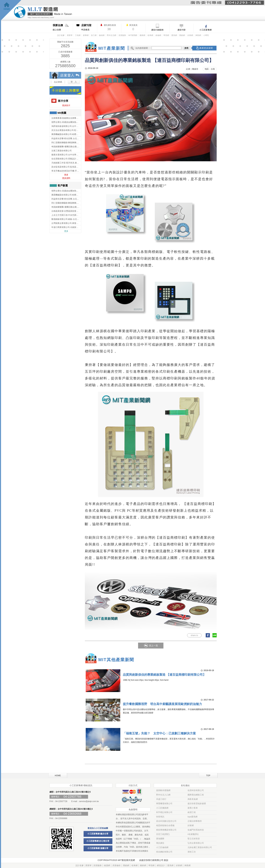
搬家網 (142, 35)
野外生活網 (111, 35)
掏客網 (198, 35)
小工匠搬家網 (162, 808)
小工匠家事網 (206, 30)
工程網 (78, 35)
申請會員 (89, 27)
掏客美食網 (193, 799)
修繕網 (102, 35)
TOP (208, 776)
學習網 (166, 35)
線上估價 (63, 27)
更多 (66, 175)
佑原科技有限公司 (196, 790)
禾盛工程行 (161, 799)
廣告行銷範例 (157, 30)
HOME (58, 776)
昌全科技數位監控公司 (166, 821)
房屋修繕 (116, 865)
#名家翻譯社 (193, 834)
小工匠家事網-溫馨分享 (98, 848)
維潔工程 (192, 812)
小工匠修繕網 (162, 847)
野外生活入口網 (163, 795)
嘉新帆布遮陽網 (163, 790)
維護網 (107, 865)
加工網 (94, 35)
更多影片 (66, 105)
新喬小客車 (193, 808)
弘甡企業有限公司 (196, 843)
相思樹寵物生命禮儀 (165, 825)
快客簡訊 (160, 817)
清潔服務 (122, 35)
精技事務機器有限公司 (166, 830)
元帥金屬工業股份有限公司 (200, 847)
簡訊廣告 (160, 843)
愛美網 (174, 35)
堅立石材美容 (194, 839)
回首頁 (11, 10)
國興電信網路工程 (196, 795)
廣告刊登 (182, 30)
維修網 (158, 35)
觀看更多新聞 (206, 48)
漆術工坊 (192, 852)
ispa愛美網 (192, 817)
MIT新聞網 (133, 35)
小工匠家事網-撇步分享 (98, 834)
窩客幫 (70, 35)
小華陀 (206, 35)
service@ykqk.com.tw (89, 801)
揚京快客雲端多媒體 (197, 804)
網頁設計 (161, 865)
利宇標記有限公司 (164, 812)
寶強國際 (160, 839)
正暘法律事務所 (195, 821)
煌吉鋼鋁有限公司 (164, 852)
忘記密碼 (58, 82)
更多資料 (66, 178)
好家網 (190, 35)
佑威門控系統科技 (196, 830)
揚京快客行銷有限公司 (152, 860)
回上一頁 (153, 646)
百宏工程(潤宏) (163, 834)
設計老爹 (61, 35)
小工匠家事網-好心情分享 (98, 841)
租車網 (150, 35)
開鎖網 (182, 35)
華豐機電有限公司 (164, 804)
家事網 (86, 35)
